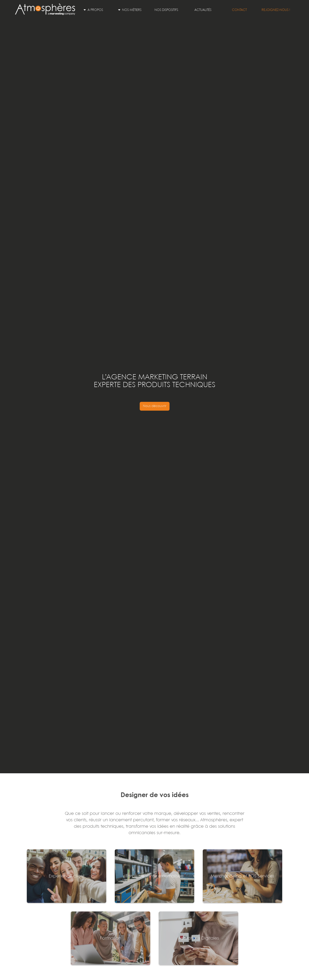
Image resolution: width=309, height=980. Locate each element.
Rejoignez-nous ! (276, 10)
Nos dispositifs (166, 10)
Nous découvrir (155, 406)
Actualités (203, 10)
